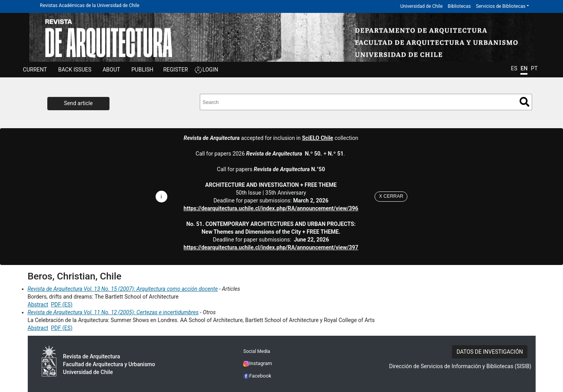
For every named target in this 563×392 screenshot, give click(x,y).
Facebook (257, 376)
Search (524, 102)
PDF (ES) (62, 304)
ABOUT (111, 70)
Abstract (38, 304)
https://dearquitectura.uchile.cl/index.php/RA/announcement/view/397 (271, 247)
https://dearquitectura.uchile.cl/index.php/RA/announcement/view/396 (271, 208)
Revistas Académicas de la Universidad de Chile (90, 5)
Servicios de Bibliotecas (501, 6)
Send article (79, 103)
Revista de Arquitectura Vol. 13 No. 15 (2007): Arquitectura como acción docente (123, 289)
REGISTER (175, 70)
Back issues (75, 70)
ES (514, 68)
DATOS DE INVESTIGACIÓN (490, 352)
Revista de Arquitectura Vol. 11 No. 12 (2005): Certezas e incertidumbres (113, 312)
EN (524, 68)
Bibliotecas (459, 6)
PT (534, 68)
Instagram (258, 363)
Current (35, 70)
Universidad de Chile (421, 6)
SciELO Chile (317, 138)
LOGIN (210, 70)
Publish (142, 70)
